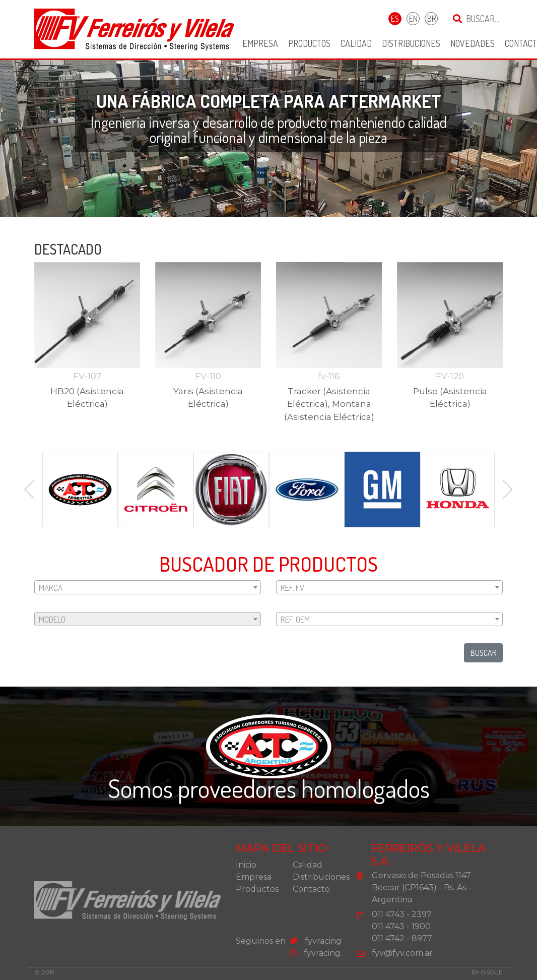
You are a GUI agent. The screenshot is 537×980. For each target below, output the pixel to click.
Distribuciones (411, 43)
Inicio (246, 865)
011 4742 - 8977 (402, 938)
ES (395, 19)
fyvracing (316, 941)
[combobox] (148, 587)
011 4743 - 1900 (401, 926)
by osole (487, 972)
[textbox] (148, 588)
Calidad (356, 43)
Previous (29, 490)
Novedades (473, 43)
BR (431, 19)
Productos (309, 43)
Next (508, 490)
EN (413, 19)
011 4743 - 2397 (402, 914)
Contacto (311, 889)
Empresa (260, 43)
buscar (483, 653)
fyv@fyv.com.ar (402, 953)
